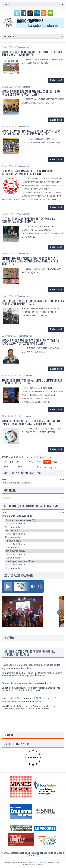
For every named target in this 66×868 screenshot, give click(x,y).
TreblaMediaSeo (53, 862)
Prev (6, 613)
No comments (24, 47)
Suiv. (62, 479)
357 (55, 462)
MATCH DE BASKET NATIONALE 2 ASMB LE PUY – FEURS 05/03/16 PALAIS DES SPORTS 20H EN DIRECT (31, 133)
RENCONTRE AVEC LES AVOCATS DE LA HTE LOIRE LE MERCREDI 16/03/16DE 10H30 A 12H (29, 172)
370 (20, 467)
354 (31, 462)
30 (18, 462)
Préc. (4, 479)
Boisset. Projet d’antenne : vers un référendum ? (26, 691)
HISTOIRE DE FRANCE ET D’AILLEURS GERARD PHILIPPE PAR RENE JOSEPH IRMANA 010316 (33, 302)
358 (6, 467)
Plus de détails (12, 527)
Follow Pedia (38, 864)
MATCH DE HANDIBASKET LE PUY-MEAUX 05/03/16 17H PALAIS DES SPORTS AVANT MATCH (31, 93)
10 (5, 462)
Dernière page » (46, 467)
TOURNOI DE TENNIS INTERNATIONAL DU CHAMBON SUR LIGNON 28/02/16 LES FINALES (32, 382)
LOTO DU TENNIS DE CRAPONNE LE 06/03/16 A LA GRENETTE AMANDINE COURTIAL (28, 220)
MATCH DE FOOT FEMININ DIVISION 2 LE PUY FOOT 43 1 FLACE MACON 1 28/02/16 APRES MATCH (31, 342)
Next (60, 613)
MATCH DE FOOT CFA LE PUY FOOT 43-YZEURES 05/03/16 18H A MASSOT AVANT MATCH (32, 53)
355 (39, 462)
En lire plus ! (56, 80)
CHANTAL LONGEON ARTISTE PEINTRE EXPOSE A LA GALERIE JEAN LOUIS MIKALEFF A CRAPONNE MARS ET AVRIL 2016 (30, 261)
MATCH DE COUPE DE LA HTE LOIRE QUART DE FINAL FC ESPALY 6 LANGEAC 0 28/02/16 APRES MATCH (31, 422)
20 (12, 462)
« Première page (36, 457)
